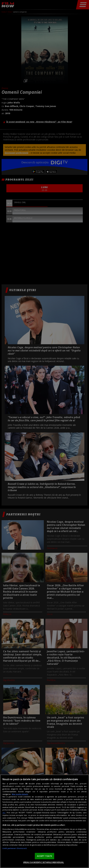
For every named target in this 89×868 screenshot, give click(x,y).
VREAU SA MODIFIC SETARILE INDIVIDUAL (44, 862)
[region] (44, 821)
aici (4, 813)
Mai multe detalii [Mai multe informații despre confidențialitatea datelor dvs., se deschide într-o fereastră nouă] (20, 794)
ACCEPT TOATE (45, 856)
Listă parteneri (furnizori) (15, 848)
